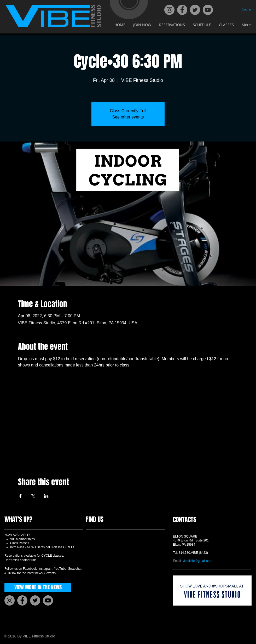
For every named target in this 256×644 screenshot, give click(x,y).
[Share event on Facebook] (21, 496)
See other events (128, 117)
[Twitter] (195, 10)
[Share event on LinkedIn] (46, 496)
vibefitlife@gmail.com (197, 561)
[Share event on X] (33, 496)
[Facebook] (182, 10)
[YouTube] (208, 10)
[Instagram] (169, 10)
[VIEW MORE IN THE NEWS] (38, 587)
